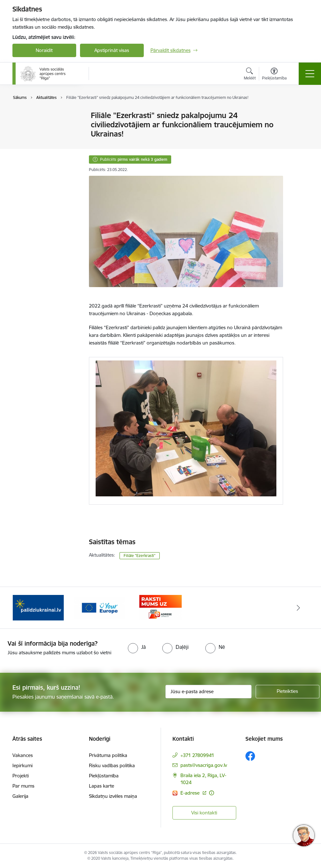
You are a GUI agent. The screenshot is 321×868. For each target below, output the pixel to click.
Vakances (23, 755)
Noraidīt (44, 50)
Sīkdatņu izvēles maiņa (113, 796)
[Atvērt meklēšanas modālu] (250, 75)
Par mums (23, 786)
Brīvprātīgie (31, 149)
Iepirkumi (22, 765)
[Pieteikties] (288, 692)
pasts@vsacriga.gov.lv (204, 765)
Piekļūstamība (104, 776)
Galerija (20, 796)
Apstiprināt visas (112, 50)
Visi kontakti (204, 813)
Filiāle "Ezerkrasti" (140, 556)
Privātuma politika (108, 755)
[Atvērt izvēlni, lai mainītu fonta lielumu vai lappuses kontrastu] (274, 75)
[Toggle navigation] (310, 74)
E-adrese (191, 793)
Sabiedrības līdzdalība (42, 138)
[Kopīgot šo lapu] (300, 129)
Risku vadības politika (112, 765)
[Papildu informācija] (212, 793)
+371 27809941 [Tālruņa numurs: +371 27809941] (197, 755)
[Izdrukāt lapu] (300, 113)
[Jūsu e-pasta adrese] (208, 692)
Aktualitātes (32, 116)
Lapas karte (102, 786)
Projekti (21, 776)
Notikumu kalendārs (41, 127)
